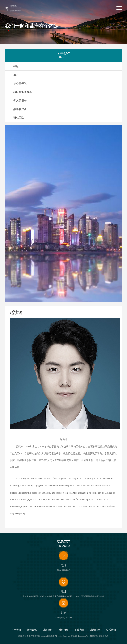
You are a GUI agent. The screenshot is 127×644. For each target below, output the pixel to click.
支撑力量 (79, 630)
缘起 (16, 66)
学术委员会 (20, 101)
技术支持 (94, 636)
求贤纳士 (95, 630)
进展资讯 (48, 630)
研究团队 (19, 118)
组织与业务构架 (23, 92)
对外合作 (64, 630)
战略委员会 (20, 109)
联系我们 (111, 630)
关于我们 (16, 630)
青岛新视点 (104, 636)
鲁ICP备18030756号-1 (80, 636)
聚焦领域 (32, 630)
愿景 (16, 75)
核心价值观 (20, 83)
